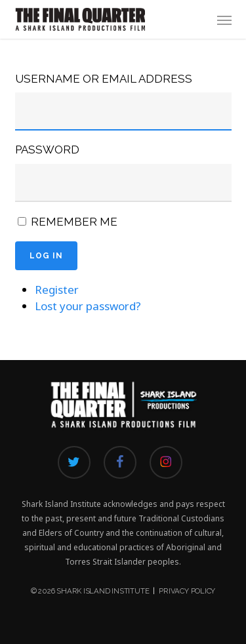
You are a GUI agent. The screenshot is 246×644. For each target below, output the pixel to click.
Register (57, 290)
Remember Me (74, 222)
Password (47, 150)
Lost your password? (88, 306)
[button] (224, 20)
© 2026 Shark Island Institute (90, 591)
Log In (46, 256)
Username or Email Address (104, 79)
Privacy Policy (187, 591)
